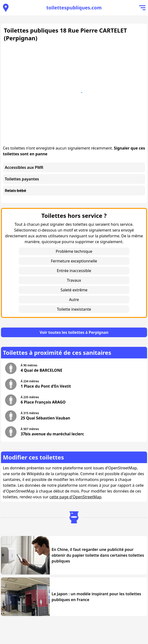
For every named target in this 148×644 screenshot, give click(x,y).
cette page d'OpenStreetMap (75, 497)
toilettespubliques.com (74, 8)
